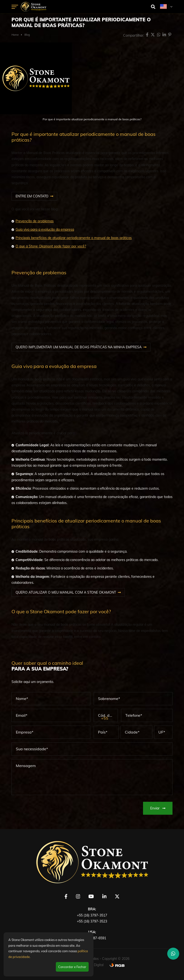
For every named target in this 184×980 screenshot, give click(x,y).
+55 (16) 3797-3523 (92, 921)
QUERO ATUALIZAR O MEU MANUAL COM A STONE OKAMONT (66, 592)
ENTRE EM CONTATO (32, 196)
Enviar (158, 808)
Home (15, 35)
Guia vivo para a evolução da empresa (45, 229)
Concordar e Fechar (72, 967)
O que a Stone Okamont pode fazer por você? (51, 246)
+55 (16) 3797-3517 (92, 915)
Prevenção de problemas (35, 221)
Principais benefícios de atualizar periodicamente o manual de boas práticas (74, 238)
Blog (27, 35)
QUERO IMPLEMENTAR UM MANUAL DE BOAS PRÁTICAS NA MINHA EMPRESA (79, 347)
